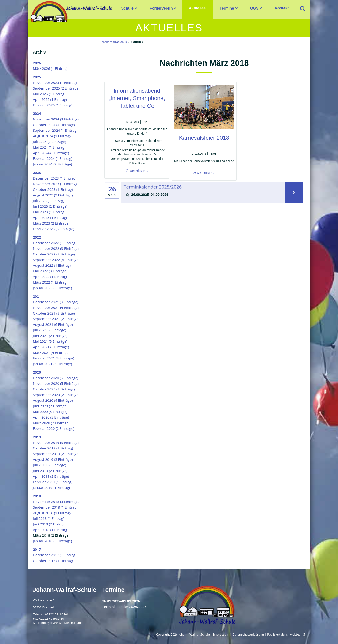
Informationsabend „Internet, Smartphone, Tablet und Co (137, 98)
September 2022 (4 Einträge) (56, 260)
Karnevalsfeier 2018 (204, 138)
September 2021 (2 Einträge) (56, 319)
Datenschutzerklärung (248, 634)
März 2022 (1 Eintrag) (50, 282)
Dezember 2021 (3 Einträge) (56, 302)
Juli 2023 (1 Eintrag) (49, 201)
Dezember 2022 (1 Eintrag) (55, 243)
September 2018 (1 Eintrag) (55, 507)
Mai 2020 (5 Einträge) (50, 412)
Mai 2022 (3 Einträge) (50, 271)
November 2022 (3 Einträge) (56, 248)
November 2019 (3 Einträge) (56, 442)
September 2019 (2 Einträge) (56, 454)
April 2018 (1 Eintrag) (50, 530)
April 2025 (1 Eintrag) (50, 99)
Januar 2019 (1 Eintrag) (51, 487)
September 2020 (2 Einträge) (56, 395)
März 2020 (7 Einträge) (51, 423)
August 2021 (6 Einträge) (53, 324)
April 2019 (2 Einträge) (51, 476)
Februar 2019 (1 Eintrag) (53, 482)
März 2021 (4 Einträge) (51, 352)
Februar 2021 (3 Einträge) (54, 358)
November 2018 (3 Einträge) (56, 502)
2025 (37, 77)
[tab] (203, 194)
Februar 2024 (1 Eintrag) (53, 158)
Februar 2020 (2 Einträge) (54, 428)
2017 (37, 549)
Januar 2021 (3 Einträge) (52, 364)
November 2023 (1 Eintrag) (55, 184)
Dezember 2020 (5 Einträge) (56, 378)
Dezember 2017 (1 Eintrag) (55, 555)
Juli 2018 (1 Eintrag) (49, 518)
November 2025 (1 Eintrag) (55, 82)
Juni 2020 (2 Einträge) (50, 406)
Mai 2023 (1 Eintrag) (49, 212)
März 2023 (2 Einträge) (51, 223)
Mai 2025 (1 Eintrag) (49, 94)
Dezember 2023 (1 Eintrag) (55, 178)
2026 (37, 63)
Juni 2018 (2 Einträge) (50, 524)
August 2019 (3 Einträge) (53, 459)
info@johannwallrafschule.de (61, 623)
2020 (37, 372)
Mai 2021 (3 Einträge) (50, 341)
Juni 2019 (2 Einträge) (50, 471)
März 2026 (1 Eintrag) (50, 68)
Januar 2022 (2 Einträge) (52, 288)
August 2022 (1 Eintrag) (52, 265)
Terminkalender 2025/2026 (157, 187)
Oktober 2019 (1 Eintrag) (53, 448)
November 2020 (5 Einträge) (56, 383)
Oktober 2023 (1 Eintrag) (53, 189)
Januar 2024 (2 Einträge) (52, 164)
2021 (37, 296)
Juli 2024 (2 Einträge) (50, 142)
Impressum (221, 634)
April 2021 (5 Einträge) (51, 347)
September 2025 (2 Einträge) (56, 88)
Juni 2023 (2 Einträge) (50, 206)
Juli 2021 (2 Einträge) (50, 330)
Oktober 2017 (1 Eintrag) (53, 561)
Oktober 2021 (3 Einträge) (54, 313)
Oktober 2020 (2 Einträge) (54, 389)
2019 (37, 437)
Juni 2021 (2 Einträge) (50, 336)
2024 (37, 113)
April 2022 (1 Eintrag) (50, 277)
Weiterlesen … (139, 171)
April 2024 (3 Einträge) (51, 153)
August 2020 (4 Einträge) (53, 400)
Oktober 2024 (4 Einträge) (54, 125)
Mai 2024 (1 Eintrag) (49, 147)
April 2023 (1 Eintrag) (50, 217)
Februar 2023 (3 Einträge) (54, 229)
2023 (37, 172)
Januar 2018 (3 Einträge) (52, 541)
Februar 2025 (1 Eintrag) (53, 105)
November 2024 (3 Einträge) (56, 119)
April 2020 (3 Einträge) (51, 417)
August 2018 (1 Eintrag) (52, 513)
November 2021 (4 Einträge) (56, 307)
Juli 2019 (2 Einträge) (50, 465)
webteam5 (298, 634)
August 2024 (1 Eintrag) (52, 136)
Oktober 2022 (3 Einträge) (54, 254)
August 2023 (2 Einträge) (53, 195)
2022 (37, 237)
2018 (37, 496)
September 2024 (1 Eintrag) (55, 130)
